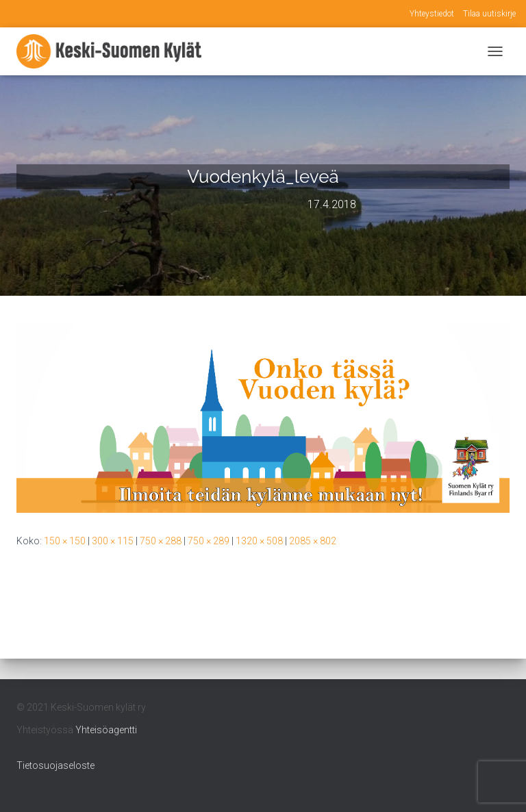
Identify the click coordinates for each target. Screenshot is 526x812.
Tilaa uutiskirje (489, 14)
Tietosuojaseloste (55, 765)
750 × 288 (161, 541)
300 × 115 (113, 541)
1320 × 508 (259, 541)
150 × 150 (65, 541)
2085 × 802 (313, 541)
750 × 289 (209, 541)
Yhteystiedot (432, 14)
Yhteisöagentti (106, 730)
